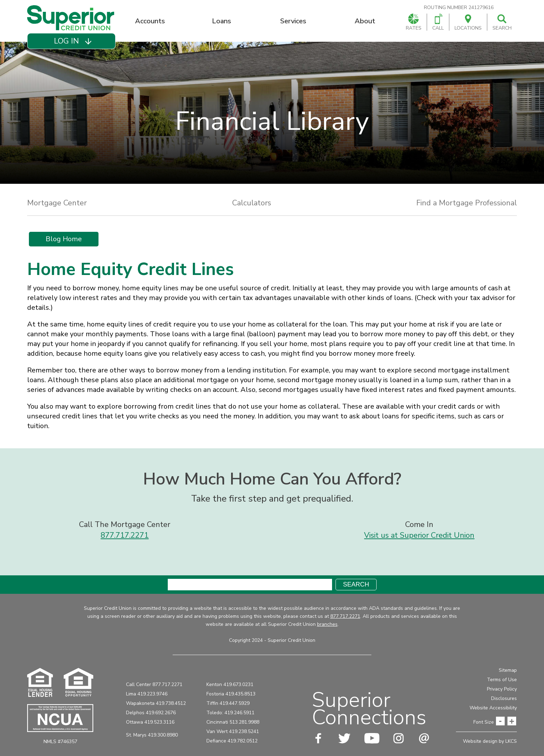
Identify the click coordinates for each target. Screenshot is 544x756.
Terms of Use (502, 680)
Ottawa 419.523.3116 (150, 722)
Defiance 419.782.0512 (232, 741)
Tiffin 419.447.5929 (228, 703)
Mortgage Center (57, 203)
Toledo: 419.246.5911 (230, 713)
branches (327, 624)
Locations (468, 22)
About (365, 21)
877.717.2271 (125, 535)
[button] (71, 41)
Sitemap (508, 670)
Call (438, 22)
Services (293, 21)
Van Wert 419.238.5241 (233, 731)
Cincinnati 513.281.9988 (233, 722)
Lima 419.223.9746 (147, 694)
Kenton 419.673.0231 (230, 684)
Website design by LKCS (490, 741)
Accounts (150, 21)
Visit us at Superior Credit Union (419, 535)
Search (502, 22)
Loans (222, 21)
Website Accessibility (493, 708)
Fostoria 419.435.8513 (231, 694)
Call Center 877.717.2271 (154, 684)
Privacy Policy (502, 689)
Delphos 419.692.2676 (151, 713)
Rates (414, 22)
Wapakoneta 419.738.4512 (156, 703)
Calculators (252, 203)
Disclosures (504, 698)
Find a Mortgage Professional (467, 203)
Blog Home (64, 239)
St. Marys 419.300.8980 (152, 735)
